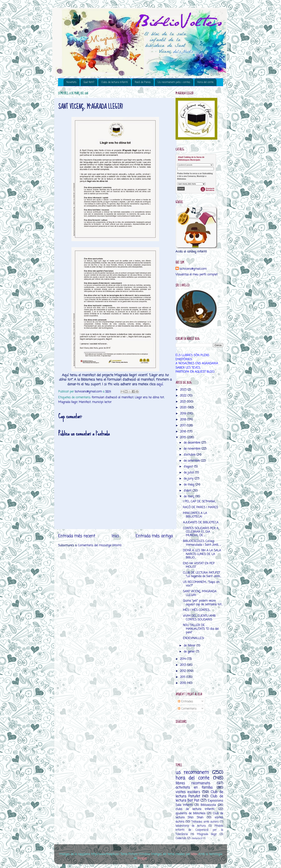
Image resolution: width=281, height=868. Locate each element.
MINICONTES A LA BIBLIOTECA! (195, 515)
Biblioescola (208, 805)
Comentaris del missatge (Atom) (100, 545)
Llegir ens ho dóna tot (149, 397)
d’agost (189, 467)
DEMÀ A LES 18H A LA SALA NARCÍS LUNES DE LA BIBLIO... (202, 554)
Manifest (85, 402)
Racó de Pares (143, 82)
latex (194, 854)
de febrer (190, 646)
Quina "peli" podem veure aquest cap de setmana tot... (203, 602)
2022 (184, 396)
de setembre (192, 461)
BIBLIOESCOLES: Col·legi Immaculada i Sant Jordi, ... (202, 543)
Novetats (71, 82)
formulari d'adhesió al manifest (113, 397)
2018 (184, 420)
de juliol (189, 473)
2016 (184, 432)
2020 (184, 407)
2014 (183, 659)
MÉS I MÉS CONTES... (197, 610)
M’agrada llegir (68, 402)
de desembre (192, 443)
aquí (160, 384)
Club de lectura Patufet (199, 794)
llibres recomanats (193, 783)
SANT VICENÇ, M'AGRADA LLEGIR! (200, 593)
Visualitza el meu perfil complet (197, 274)
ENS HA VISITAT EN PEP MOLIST (199, 565)
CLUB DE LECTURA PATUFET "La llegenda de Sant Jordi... (202, 574)
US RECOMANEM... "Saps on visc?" (201, 584)
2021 (183, 402)
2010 (184, 683)
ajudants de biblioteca (191, 813)
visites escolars (188, 792)
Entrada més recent (77, 536)
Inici (115, 536)
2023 (184, 390)
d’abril (188, 491)
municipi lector (102, 402)
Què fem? (89, 82)
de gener (190, 652)
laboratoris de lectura (191, 826)
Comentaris (187, 709)
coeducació (197, 838)
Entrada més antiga (154, 536)
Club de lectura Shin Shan (199, 815)
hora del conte (193, 778)
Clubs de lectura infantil (114, 82)
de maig (189, 485)
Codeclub (181, 838)
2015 (184, 437)
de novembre (193, 449)
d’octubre (190, 455)
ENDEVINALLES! (194, 638)
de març (189, 496)
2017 (183, 426)
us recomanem (192, 773)
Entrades (185, 701)
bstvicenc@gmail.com (193, 269)
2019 (184, 414)
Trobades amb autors (205, 822)
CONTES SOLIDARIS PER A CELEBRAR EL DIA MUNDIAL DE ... (201, 532)
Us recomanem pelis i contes (174, 82)
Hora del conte (205, 82)
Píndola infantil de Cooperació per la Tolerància (199, 830)
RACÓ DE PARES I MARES (200, 507)
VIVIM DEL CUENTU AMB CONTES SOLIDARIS (199, 618)
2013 (183, 665)
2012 (183, 671)
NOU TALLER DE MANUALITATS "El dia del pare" (201, 629)
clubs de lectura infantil (195, 809)
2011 (183, 677)
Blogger (142, 858)
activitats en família (194, 788)
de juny (189, 479)
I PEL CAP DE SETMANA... (200, 501)
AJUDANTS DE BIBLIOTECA (201, 522)
